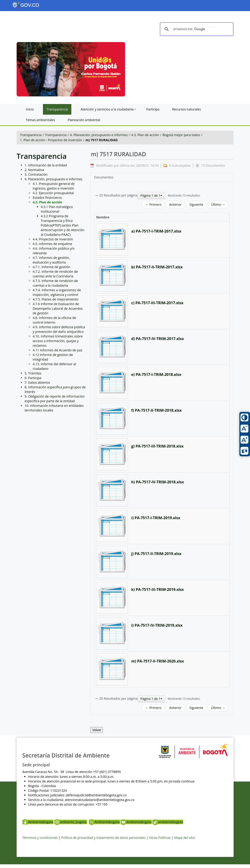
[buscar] (196, 29)
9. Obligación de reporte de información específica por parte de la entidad (55, 399)
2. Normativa (34, 170)
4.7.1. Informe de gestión (51, 267)
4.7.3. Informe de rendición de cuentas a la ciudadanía (55, 283)
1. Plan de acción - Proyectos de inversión (51, 140)
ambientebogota (168, 822)
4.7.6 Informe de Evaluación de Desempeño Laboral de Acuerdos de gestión (58, 308)
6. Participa (33, 378)
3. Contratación (36, 174)
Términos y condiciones (40, 838)
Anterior (175, 204)
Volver (97, 730)
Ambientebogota (104, 822)
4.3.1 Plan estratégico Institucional (57, 209)
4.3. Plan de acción (145, 135)
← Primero (153, 204)
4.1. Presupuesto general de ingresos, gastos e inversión (54, 186)
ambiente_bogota (71, 822)
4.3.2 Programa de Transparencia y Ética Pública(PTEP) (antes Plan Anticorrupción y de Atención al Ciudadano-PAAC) (63, 225)
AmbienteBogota (38, 822)
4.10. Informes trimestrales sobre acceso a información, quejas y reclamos (58, 341)
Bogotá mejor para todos (181, 135)
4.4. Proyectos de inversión (53, 239)
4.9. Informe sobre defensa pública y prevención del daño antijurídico (59, 329)
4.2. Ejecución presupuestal (53, 193)
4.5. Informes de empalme (53, 244)
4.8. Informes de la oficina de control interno (54, 320)
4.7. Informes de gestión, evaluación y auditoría (51, 260)
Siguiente (196, 204)
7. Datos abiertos (38, 382)
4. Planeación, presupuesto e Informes (99, 135)
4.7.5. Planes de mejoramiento (56, 299)
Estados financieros (47, 198)
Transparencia (31, 135)
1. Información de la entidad (46, 165)
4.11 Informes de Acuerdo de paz (58, 350)
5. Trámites (33, 373)
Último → (218, 204)
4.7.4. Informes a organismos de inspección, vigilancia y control (57, 292)
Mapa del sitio (185, 838)
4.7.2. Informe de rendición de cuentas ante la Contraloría (55, 274)
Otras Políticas (160, 838)
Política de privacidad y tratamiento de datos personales (103, 838)
